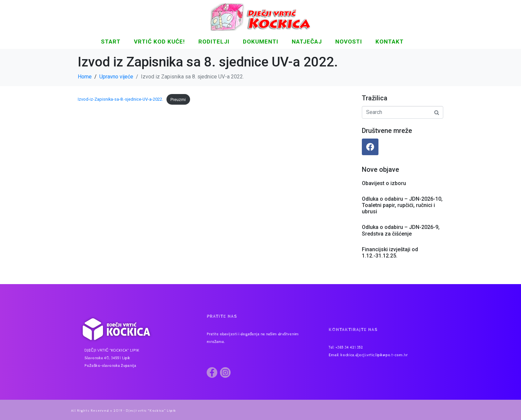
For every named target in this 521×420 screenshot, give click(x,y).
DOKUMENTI (261, 42)
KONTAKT (390, 42)
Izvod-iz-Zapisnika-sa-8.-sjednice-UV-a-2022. (120, 100)
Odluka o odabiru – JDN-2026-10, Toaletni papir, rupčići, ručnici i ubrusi (402, 205)
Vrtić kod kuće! (159, 42)
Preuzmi (178, 100)
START (111, 42)
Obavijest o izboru (384, 183)
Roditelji (214, 42)
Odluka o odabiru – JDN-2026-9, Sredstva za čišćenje (401, 230)
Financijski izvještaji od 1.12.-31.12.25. (390, 253)
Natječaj (307, 42)
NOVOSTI (349, 42)
